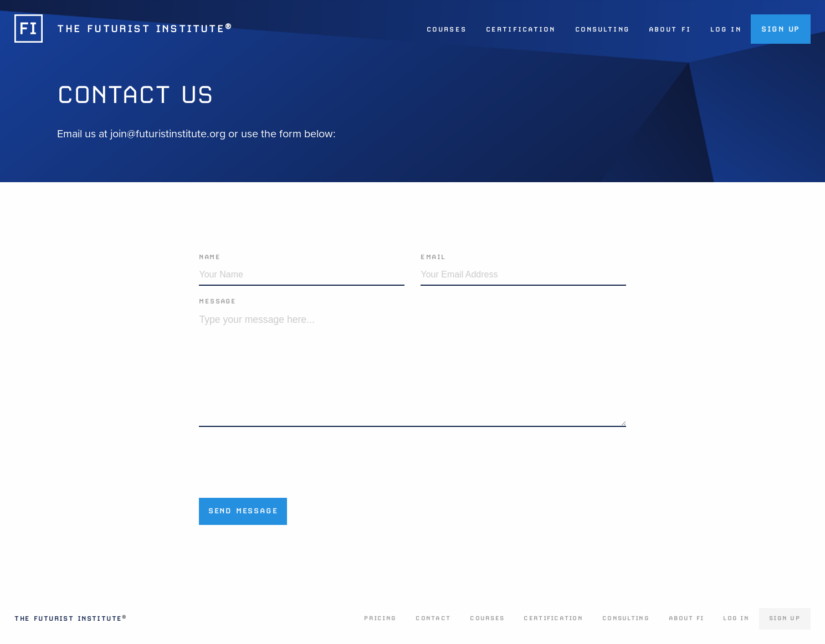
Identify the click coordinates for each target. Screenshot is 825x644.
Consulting (602, 29)
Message (217, 301)
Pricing (380, 618)
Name (210, 257)
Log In (726, 29)
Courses (447, 29)
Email (433, 257)
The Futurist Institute (70, 619)
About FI (670, 29)
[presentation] (283, 458)
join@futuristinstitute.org (168, 134)
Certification (521, 29)
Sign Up (781, 29)
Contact (433, 618)
